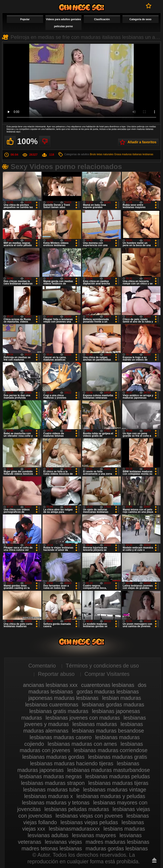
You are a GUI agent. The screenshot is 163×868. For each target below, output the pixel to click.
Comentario (42, 666)
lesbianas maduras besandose (108, 731)
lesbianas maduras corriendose (111, 750)
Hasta (154, 860)
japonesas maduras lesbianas (63, 698)
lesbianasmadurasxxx (74, 829)
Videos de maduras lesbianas (81, 7)
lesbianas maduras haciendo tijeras (72, 763)
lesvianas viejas (63, 842)
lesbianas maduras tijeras (118, 783)
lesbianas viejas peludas (89, 822)
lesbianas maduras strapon (53, 783)
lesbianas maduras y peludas (111, 796)
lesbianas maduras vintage (115, 790)
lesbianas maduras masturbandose (109, 770)
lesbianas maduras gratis (118, 757)
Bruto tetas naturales (102, 154)
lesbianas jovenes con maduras (83, 718)
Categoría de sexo (140, 19)
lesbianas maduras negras (51, 776)
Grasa (118, 154)
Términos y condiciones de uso (102, 666)
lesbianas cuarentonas (52, 705)
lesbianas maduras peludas (118, 776)
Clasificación (102, 19)
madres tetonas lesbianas (52, 848)
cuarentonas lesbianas (108, 685)
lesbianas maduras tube (51, 790)
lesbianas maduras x (48, 796)
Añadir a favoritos (142, 142)
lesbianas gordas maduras (113, 705)
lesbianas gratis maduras (59, 711)
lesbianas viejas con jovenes (89, 816)
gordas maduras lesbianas (108, 692)
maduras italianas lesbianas (138, 154)
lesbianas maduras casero (61, 737)
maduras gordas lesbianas (117, 848)
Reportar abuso (56, 674)
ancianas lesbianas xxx (50, 685)
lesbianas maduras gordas (53, 757)
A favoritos (149, 6)
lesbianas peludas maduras (77, 809)
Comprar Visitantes (107, 674)
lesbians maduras (124, 829)
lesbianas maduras (95, 724)
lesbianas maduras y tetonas (56, 803)
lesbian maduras (122, 698)
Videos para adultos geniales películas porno (63, 23)
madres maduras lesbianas (117, 842)
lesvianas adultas (48, 835)
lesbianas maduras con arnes (82, 744)
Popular (25, 19)
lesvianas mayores (94, 835)
